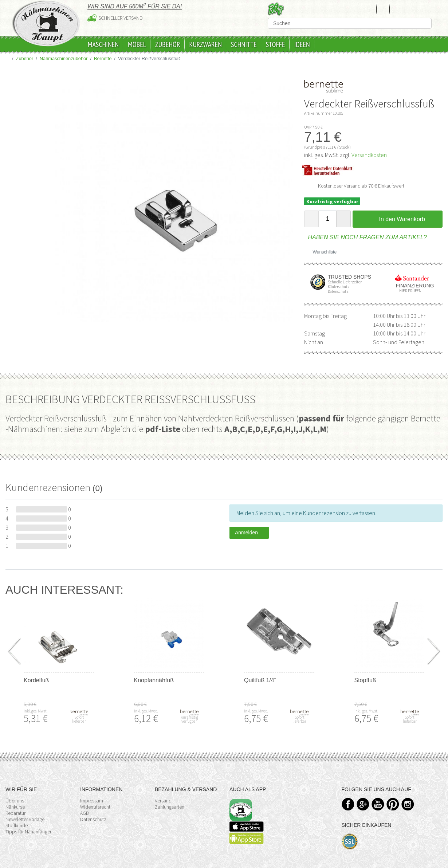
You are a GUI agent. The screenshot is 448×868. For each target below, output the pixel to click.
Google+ (363, 804)
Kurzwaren (206, 44)
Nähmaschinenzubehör (64, 58)
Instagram (408, 804)
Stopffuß (365, 680)
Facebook (348, 804)
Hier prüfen (409, 291)
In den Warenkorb (398, 219)
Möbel (137, 44)
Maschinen (103, 44)
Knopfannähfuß (154, 680)
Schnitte (244, 44)
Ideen (302, 44)
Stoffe (276, 44)
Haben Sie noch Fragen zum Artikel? (366, 237)
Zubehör (168, 44)
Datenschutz (93, 819)
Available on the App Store (247, 826)
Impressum (92, 801)
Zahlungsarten (170, 807)
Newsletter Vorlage (25, 819)
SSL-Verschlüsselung (350, 842)
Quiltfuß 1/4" (260, 680)
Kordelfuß (36, 680)
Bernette (103, 58)
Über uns (15, 801)
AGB (85, 813)
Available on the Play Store (247, 838)
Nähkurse (15, 807)
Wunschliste (322, 252)
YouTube (378, 804)
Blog (276, 9)
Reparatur (15, 813)
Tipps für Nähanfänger (28, 832)
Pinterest (393, 804)
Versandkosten (369, 155)
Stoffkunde (17, 825)
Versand (163, 801)
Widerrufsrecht (95, 807)
